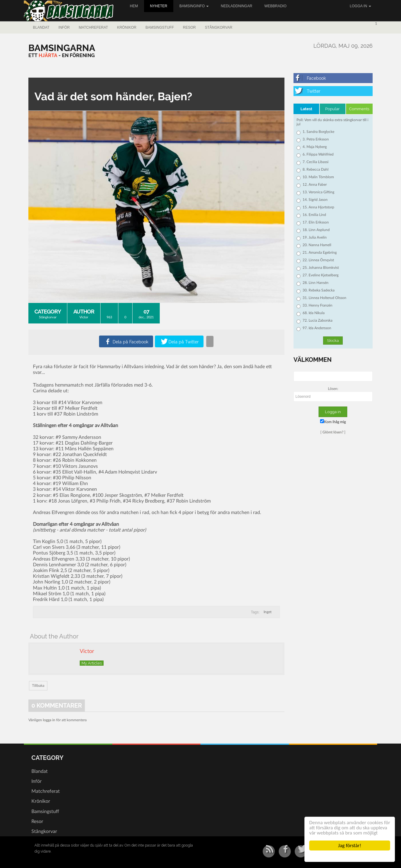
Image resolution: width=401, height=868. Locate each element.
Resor (189, 27)
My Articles (92, 663)
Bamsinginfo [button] (194, 6)
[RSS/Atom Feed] (269, 851)
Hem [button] (134, 6)
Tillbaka (38, 686)
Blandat (41, 27)
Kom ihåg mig (333, 421)
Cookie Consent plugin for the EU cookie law (350, 856)
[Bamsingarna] (62, 48)
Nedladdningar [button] (236, 6)
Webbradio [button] (275, 6)
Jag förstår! (350, 845)
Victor (84, 317)
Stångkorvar (218, 27)
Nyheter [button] (159, 6)
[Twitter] (333, 91)
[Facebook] (333, 78)
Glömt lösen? (333, 432)
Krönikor (127, 27)
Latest (306, 109)
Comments (359, 109)
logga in (49, 720)
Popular (332, 109)
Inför (64, 27)
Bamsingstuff (160, 27)
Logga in (360, 6)
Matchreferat (93, 27)
